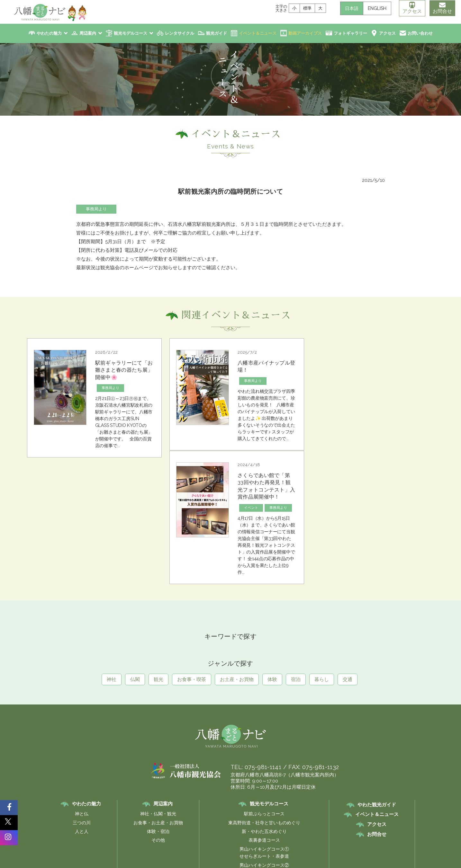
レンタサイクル (180, 33)
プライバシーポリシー (261, 819)
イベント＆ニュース (258, 33)
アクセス (411, 8)
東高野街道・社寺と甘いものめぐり (264, 710)
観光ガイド (217, 33)
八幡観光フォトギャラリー (216, 810)
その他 (158, 727)
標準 (306, 8)
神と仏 (81, 701)
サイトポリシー (218, 819)
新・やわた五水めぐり (264, 718)
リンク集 (187, 819)
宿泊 (296, 566)
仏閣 (135, 566)
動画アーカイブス (305, 33)
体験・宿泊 (158, 718)
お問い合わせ (420, 33)
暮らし (322, 566)
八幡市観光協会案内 (161, 810)
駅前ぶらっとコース (264, 701)
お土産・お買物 (237, 566)
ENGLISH (376, 8)
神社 (112, 566)
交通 (348, 566)
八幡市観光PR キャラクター (279, 810)
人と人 (81, 718)
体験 (272, 566)
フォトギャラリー (350, 33)
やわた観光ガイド (377, 692)
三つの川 (81, 710)
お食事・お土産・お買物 (158, 710)
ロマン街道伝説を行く (337, 810)
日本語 (351, 8)
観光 (158, 566)
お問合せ (442, 8)
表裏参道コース (264, 727)
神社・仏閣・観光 (158, 701)
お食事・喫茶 (192, 566)
